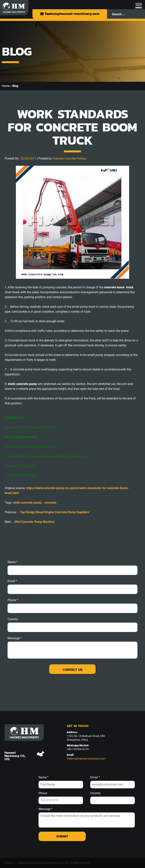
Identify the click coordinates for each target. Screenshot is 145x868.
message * (15, 638)
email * (12, 581)
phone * (13, 600)
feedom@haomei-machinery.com (70, 14)
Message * (46, 809)
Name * (13, 562)
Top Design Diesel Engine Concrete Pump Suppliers (55, 512)
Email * (95, 777)
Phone (43, 793)
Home (6, 86)
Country (13, 619)
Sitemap (9, 863)
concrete (50, 503)
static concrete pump (27, 503)
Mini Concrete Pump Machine (35, 522)
